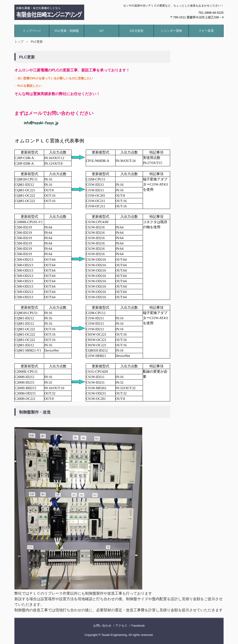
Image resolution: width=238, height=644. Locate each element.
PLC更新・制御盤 (67, 31)
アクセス (121, 626)
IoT (102, 31)
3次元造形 (136, 31)
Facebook (138, 626)
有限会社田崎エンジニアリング (64, 12)
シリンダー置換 (171, 31)
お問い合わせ (102, 626)
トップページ (32, 31)
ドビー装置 (206, 31)
